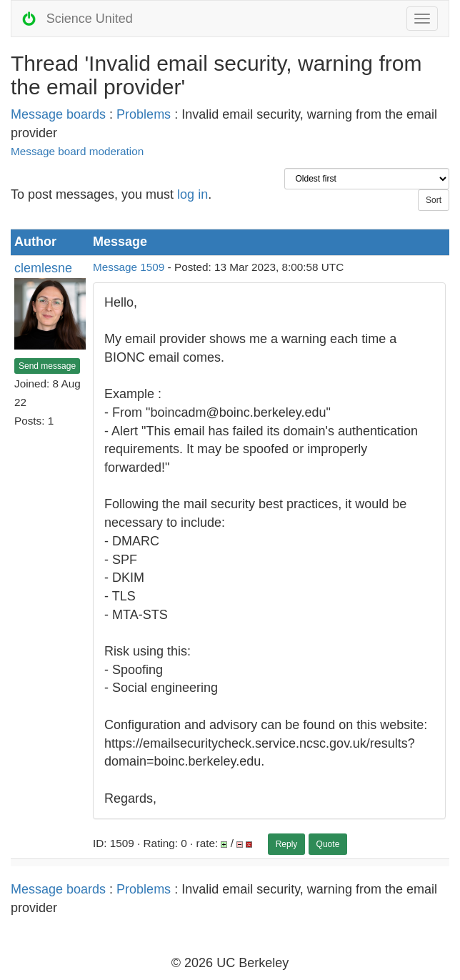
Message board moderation (77, 151)
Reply (287, 844)
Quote (328, 844)
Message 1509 (129, 267)
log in (192, 194)
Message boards (58, 114)
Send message (47, 366)
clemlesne (43, 268)
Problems (144, 114)
